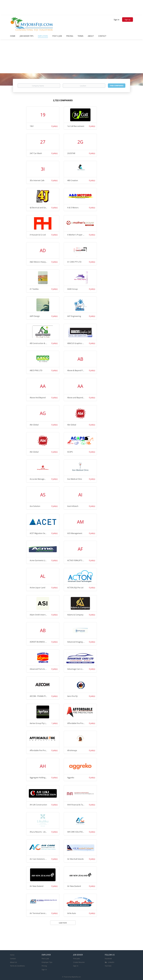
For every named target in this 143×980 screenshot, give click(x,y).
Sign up (128, 20)
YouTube (108, 966)
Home (12, 955)
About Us (13, 962)
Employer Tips (47, 962)
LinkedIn (111, 962)
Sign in (117, 20)
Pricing (44, 966)
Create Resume (79, 962)
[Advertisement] (71, 56)
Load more (63, 923)
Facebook (108, 959)
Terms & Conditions (17, 966)
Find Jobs (77, 959)
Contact (13, 959)
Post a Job (45, 959)
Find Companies (117, 86)
